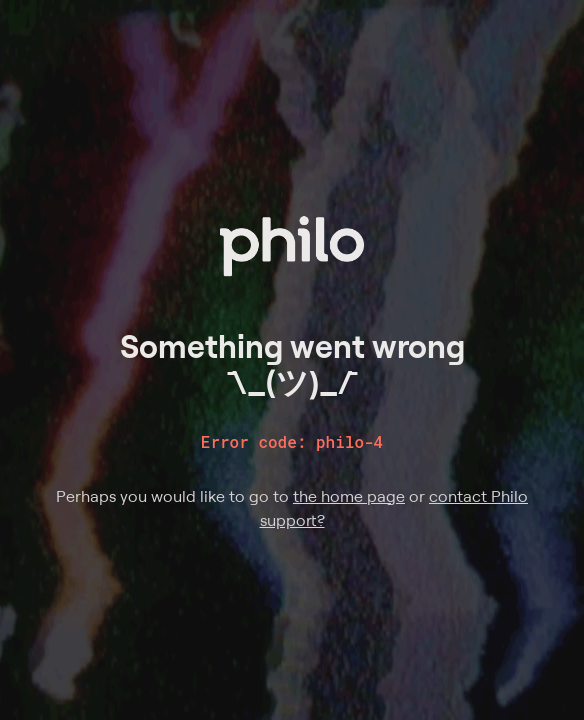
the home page (349, 496)
